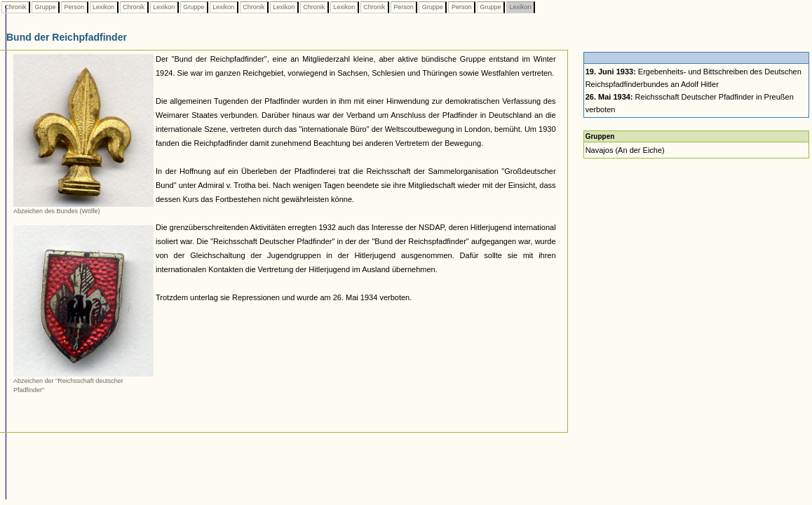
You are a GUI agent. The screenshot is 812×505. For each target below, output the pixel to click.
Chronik (15, 7)
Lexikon (104, 7)
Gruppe (45, 7)
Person (74, 7)
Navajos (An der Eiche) (625, 150)
